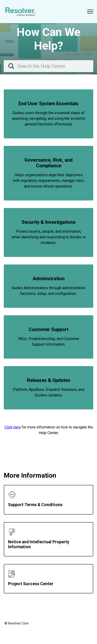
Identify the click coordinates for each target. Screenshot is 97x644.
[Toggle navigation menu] (90, 12)
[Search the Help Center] (48, 66)
